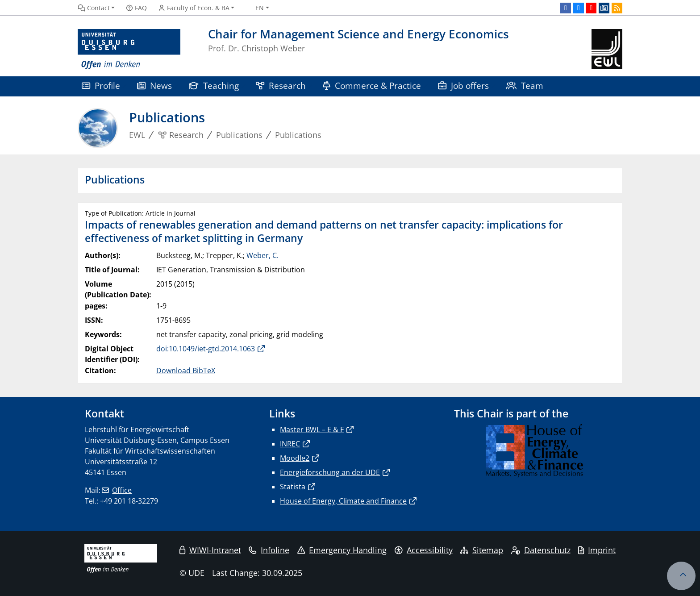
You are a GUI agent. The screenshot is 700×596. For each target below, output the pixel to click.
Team (525, 85)
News (154, 85)
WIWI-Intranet (210, 550)
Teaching (214, 85)
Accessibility (424, 550)
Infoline (269, 550)
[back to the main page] (607, 49)
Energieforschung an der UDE (330, 472)
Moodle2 (295, 458)
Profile (101, 85)
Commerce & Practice (372, 85)
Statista (293, 487)
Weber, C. (262, 255)
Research (281, 85)
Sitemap (482, 550)
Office (122, 490)
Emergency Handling (342, 550)
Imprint (597, 550)
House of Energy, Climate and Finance (343, 501)
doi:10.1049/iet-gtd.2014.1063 (206, 349)
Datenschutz (541, 550)
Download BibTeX (186, 371)
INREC (290, 444)
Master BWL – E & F (312, 429)
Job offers (463, 85)
